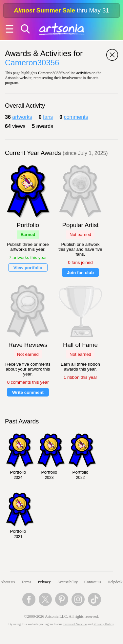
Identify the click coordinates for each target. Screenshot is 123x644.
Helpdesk (115, 582)
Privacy (44, 582)
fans (48, 117)
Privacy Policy (104, 624)
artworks (22, 117)
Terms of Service (75, 624)
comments (76, 117)
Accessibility (67, 582)
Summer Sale (44, 10)
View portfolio (28, 268)
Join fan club (80, 273)
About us (8, 582)
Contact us (93, 582)
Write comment (28, 392)
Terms (26, 582)
